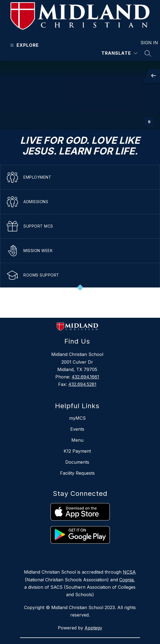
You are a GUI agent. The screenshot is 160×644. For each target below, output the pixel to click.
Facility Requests (77, 473)
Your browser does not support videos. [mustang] (80, 95)
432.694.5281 (82, 384)
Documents (77, 462)
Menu (77, 440)
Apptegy (93, 628)
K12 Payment (77, 451)
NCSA (129, 572)
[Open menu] (24, 45)
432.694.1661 (85, 377)
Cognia (126, 580)
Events (77, 429)
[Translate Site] (119, 53)
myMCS (77, 418)
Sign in (146, 43)
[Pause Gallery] (149, 122)
